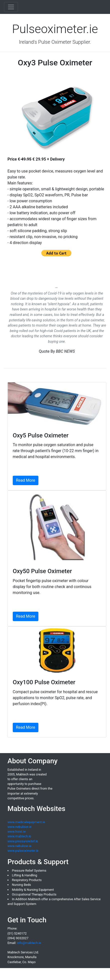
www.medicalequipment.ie (26, 822)
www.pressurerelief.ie (23, 841)
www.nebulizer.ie (19, 846)
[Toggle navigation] (11, 7)
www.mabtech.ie (19, 836)
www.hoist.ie (17, 831)
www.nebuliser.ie (19, 827)
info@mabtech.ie (29, 943)
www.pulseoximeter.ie (23, 851)
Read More (26, 480)
